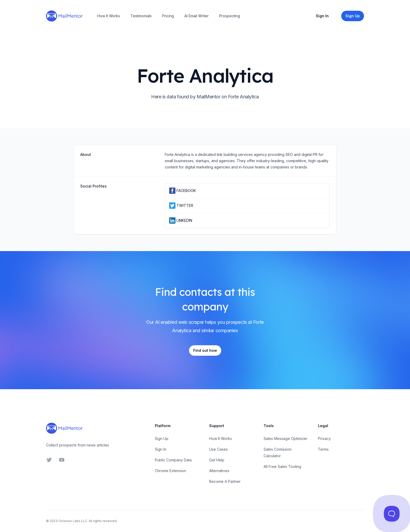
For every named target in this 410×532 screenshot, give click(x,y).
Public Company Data (173, 460)
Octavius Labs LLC (73, 521)
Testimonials (141, 16)
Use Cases (218, 449)
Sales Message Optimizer (286, 438)
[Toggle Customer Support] (392, 514)
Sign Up (162, 438)
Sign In (322, 16)
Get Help (217, 460)
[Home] (64, 16)
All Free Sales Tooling (282, 466)
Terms (323, 449)
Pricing (168, 16)
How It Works (109, 16)
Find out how (205, 350)
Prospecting (230, 16)
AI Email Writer (197, 16)
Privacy (324, 438)
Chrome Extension (170, 471)
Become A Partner (225, 481)
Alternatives (219, 471)
